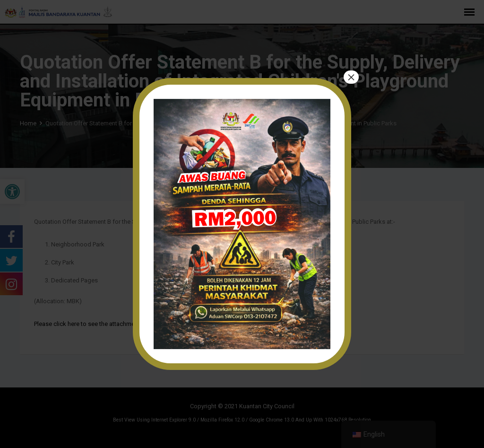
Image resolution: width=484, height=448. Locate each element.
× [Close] (351, 77)
